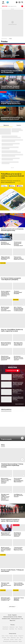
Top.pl (20, 640)
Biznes (21, 638)
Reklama (20, 617)
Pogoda (21, 627)
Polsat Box (20, 629)
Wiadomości (12, 627)
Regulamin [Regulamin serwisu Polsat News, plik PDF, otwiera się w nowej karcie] (14, 615)
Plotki (8, 638)
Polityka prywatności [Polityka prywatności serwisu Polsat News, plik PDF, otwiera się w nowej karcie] (15, 619)
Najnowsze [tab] (6, 125)
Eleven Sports (5, 629)
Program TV (21, 636)
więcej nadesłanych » (20, 404)
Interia (3, 636)
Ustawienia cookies (6, 619)
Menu (3, 3)
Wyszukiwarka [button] (22, 2)
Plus (16, 629)
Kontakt (10, 615)
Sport (17, 627)
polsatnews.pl (4, 39)
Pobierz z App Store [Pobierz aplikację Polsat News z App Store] (12, 186)
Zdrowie (12, 640)
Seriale (16, 640)
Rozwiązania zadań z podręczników (10, 641)
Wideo (3, 445)
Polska (10, 39)
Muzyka (20, 641)
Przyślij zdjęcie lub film (11, 371)
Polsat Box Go (6, 627)
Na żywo (16, 636)
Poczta (7, 636)
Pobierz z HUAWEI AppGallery (20, 186)
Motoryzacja (7, 640)
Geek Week (12, 629)
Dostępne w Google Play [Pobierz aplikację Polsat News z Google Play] (4, 186)
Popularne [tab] (19, 125)
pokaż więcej (12, 607)
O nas (22, 619)
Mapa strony (12, 621)
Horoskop (4, 638)
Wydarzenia (13, 638)
